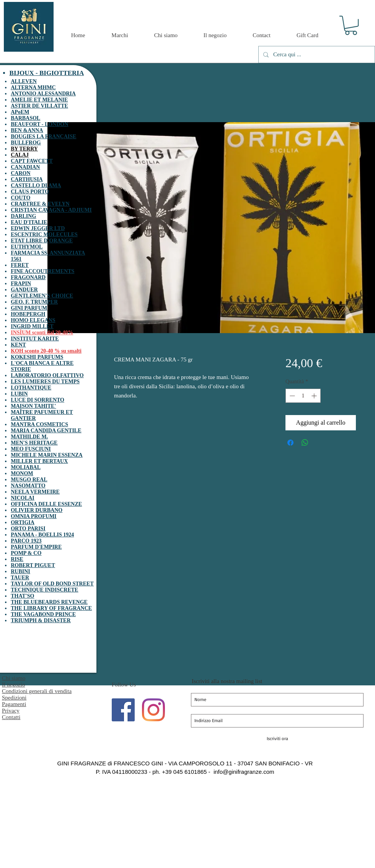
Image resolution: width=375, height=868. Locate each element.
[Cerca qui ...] (316, 55)
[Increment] (315, 396)
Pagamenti (14, 704)
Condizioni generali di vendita (37, 691)
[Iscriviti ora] (277, 739)
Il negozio (13, 685)
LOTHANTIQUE (31, 388)
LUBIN (19, 394)
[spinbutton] (303, 396)
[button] (351, 25)
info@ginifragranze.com (244, 772)
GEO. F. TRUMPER (34, 302)
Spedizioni (14, 698)
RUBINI (20, 571)
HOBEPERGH (28, 314)
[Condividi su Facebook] (290, 443)
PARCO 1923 (26, 541)
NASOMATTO (28, 486)
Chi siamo (14, 678)
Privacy (11, 711)
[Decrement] (291, 396)
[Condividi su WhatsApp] (305, 443)
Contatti (11, 717)
